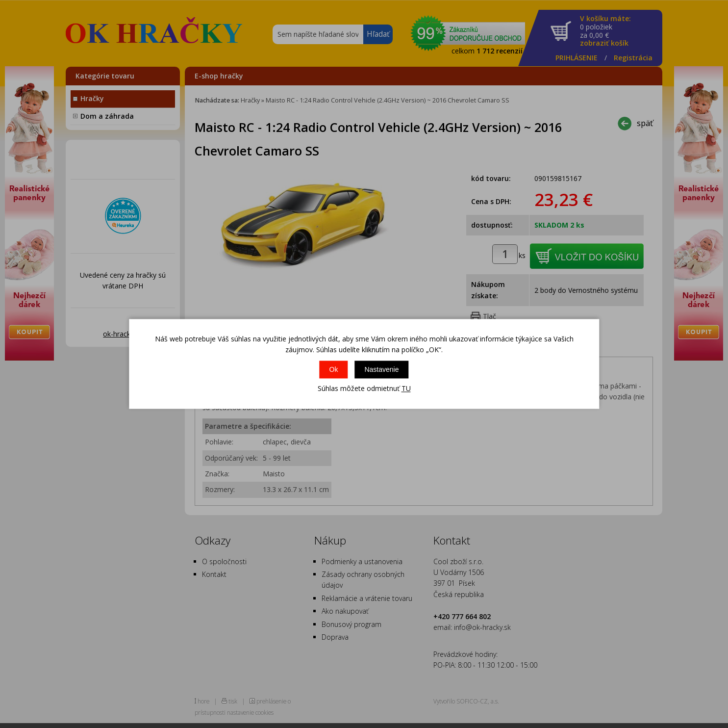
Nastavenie (381, 369)
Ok (334, 369)
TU (406, 388)
